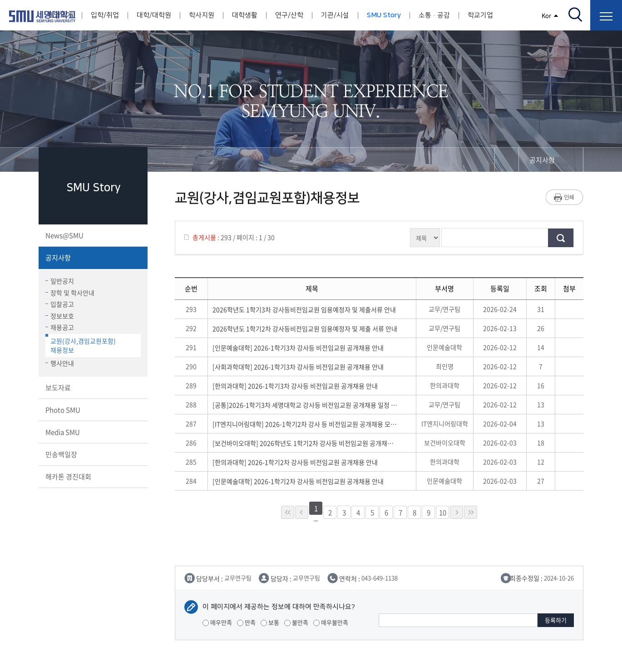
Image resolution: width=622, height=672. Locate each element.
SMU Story (384, 15)
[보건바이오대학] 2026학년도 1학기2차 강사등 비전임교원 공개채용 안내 (305, 443)
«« (288, 512)
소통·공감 (434, 15)
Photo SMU (92, 410)
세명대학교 (42, 16)
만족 (246, 622)
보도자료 (92, 388)
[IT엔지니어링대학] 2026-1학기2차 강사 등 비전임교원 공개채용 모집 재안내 (305, 424)
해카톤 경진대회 (92, 477)
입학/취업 (105, 15)
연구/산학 (289, 15)
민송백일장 (92, 454)
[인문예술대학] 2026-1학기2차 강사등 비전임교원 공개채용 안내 (298, 481)
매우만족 (217, 622)
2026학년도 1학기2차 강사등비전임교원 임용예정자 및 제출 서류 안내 (305, 329)
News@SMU (92, 235)
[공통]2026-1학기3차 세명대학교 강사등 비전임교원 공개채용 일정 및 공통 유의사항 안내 (305, 405)
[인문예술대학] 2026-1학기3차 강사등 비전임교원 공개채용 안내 (298, 348)
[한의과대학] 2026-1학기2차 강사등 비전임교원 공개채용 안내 (295, 462)
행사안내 (60, 363)
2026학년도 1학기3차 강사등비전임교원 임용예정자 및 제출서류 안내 (304, 309)
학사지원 (202, 15)
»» (471, 512)
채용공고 (60, 327)
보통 (270, 622)
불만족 (296, 622)
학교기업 (480, 15)
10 (443, 513)
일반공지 (60, 281)
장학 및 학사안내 (70, 293)
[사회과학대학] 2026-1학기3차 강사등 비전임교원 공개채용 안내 (298, 367)
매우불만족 (331, 622)
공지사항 (92, 258)
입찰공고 (60, 304)
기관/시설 (335, 15)
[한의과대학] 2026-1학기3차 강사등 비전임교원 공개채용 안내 (295, 386)
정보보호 (60, 316)
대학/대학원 (154, 15)
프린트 (565, 197)
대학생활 (245, 15)
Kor (550, 15)
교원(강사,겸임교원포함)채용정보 (81, 344)
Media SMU (92, 432)
